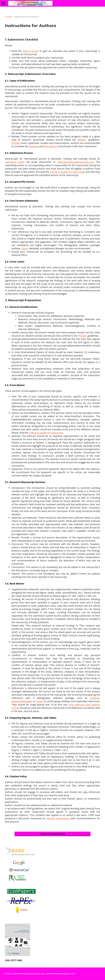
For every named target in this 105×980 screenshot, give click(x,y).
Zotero (40, 701)
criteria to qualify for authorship (67, 172)
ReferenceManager (22, 701)
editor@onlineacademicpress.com (75, 162)
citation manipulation (58, 818)
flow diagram (51, 146)
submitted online (15, 162)
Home (8, 17)
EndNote (95, 698)
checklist (34, 146)
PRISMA (81, 140)
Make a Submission (53, 834)
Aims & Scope (31, 51)
